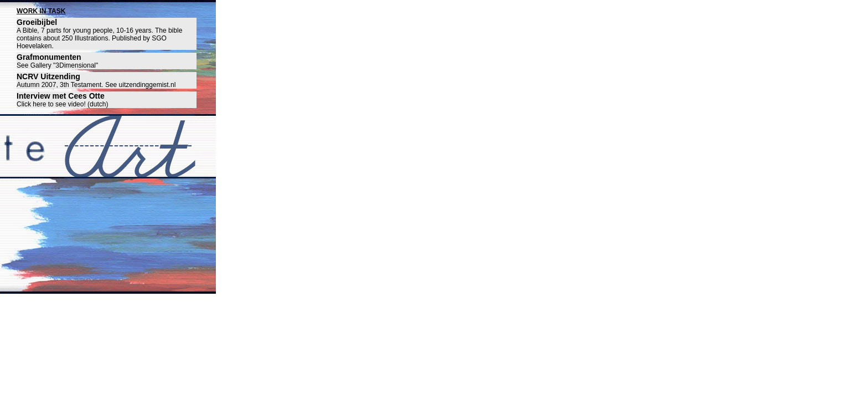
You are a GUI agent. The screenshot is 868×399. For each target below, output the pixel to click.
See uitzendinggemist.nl (140, 85)
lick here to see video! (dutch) (65, 104)
